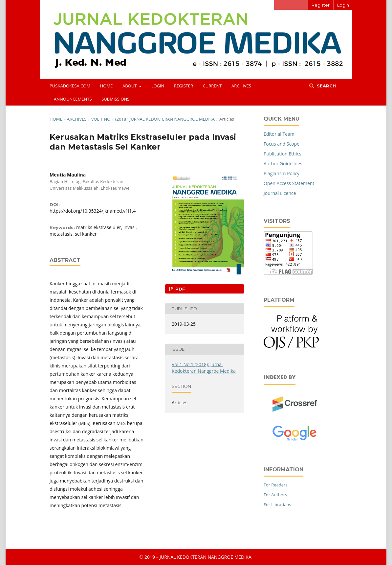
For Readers (276, 485)
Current (212, 86)
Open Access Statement (289, 183)
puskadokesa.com (70, 86)
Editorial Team (279, 134)
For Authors (275, 495)
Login (158, 86)
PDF (180, 289)
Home (107, 86)
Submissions (115, 99)
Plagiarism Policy (282, 173)
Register (184, 86)
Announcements (73, 99)
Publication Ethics (283, 154)
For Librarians (277, 505)
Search (326, 86)
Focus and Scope (282, 144)
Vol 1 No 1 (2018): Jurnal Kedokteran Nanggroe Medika (153, 119)
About (130, 86)
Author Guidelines (283, 164)
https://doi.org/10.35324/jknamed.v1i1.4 (93, 211)
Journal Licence (280, 193)
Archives (241, 86)
